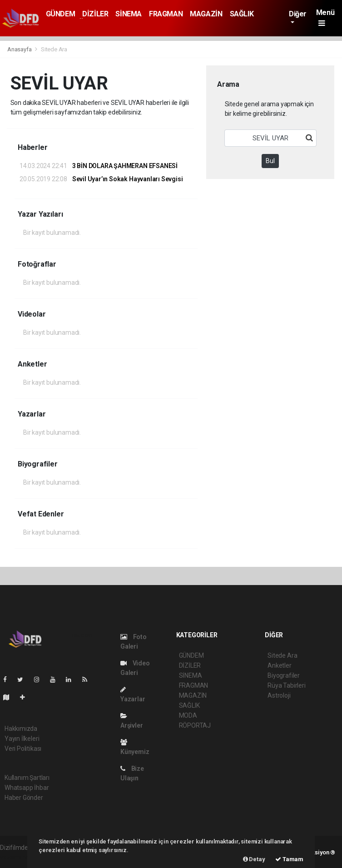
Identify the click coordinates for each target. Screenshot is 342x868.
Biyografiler (284, 675)
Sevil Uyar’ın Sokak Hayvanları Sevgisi (101, 179)
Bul (270, 161)
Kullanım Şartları (27, 778)
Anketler (279, 665)
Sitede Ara (54, 49)
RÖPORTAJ (195, 725)
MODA (188, 715)
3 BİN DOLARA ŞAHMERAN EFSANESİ (99, 166)
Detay (254, 859)
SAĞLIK (242, 14)
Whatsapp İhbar (27, 788)
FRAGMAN (166, 14)
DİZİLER (95, 14)
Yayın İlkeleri (22, 739)
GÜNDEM (61, 14)
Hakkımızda (21, 729)
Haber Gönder (24, 798)
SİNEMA (129, 14)
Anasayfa (20, 49)
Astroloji (279, 695)
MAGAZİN (206, 14)
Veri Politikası (23, 749)
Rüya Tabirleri (286, 685)
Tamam (289, 859)
